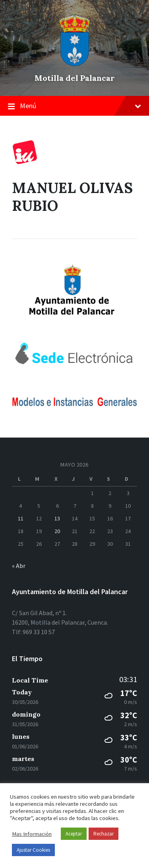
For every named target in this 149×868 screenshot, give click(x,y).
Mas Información (32, 834)
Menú (74, 106)
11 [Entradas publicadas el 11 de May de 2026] (21, 518)
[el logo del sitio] (75, 64)
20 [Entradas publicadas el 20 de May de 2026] (57, 531)
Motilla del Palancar (75, 78)
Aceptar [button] (74, 834)
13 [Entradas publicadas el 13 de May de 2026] (57, 518)
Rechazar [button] (104, 834)
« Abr (19, 566)
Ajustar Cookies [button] (33, 850)
